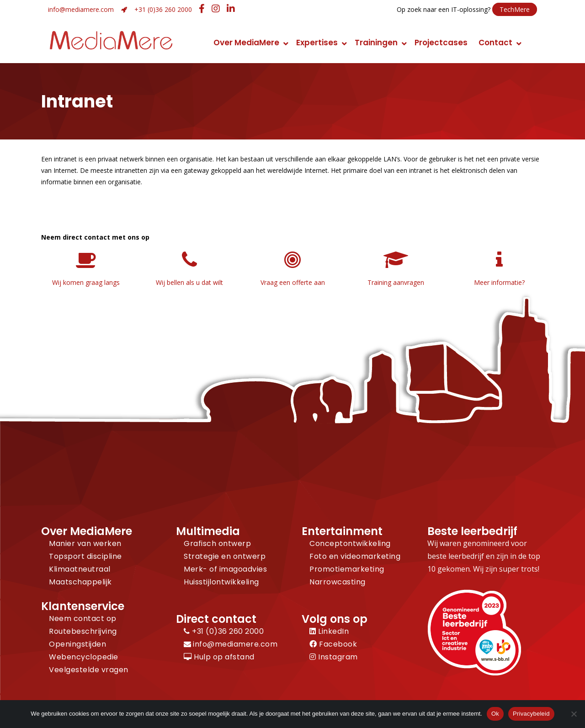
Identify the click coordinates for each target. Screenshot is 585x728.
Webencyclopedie (84, 657)
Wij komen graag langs (86, 282)
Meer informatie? (499, 282)
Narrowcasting (338, 582)
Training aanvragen (396, 282)
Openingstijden (77, 644)
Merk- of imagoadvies (225, 569)
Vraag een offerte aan (293, 282)
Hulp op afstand (219, 657)
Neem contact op (83, 618)
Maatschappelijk (80, 582)
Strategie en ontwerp (225, 556)
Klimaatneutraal (80, 569)
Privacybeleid (531, 714)
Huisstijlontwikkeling (221, 582)
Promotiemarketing (347, 569)
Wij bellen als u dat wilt (189, 282)
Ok (495, 714)
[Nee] (574, 714)
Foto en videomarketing (355, 556)
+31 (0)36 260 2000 (163, 9)
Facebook (333, 644)
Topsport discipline (85, 556)
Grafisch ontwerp (217, 543)
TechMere (515, 9)
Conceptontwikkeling (350, 543)
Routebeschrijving (83, 631)
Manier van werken (85, 543)
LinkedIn (329, 631)
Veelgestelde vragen (89, 670)
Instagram (334, 657)
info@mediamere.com (81, 9)
